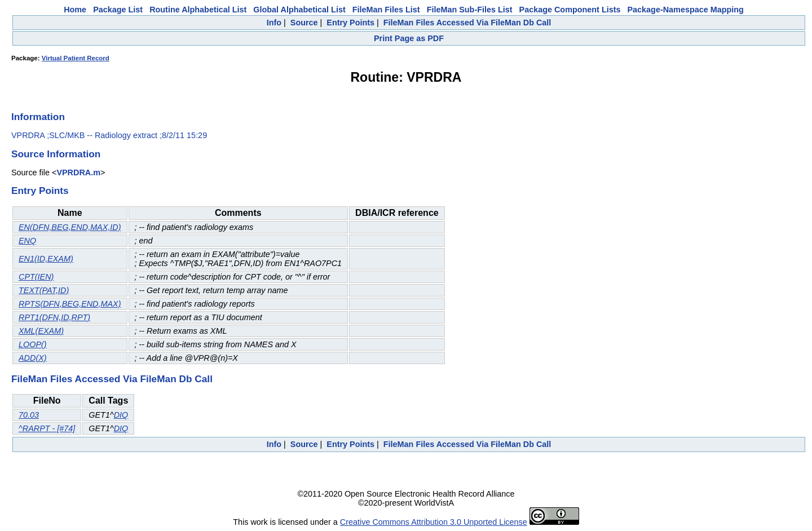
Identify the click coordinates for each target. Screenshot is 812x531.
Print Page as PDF (409, 38)
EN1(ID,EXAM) (46, 259)
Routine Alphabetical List (198, 10)
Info (274, 23)
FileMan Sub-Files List (470, 10)
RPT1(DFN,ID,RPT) (54, 317)
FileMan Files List (386, 10)
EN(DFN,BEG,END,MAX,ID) (70, 227)
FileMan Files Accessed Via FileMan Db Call (467, 23)
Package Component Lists (570, 10)
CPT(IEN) (36, 277)
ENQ (27, 241)
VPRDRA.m (78, 172)
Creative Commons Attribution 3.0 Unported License (434, 522)
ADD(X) (33, 358)
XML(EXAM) (41, 331)
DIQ (121, 415)
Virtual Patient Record (76, 58)
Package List (118, 10)
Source (304, 23)
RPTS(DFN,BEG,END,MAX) (70, 304)
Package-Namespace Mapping (686, 10)
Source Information (56, 154)
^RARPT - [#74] (47, 428)
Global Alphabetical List (299, 10)
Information (38, 117)
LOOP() (33, 344)
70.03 (29, 415)
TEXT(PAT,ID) (44, 290)
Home (75, 10)
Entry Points (350, 23)
